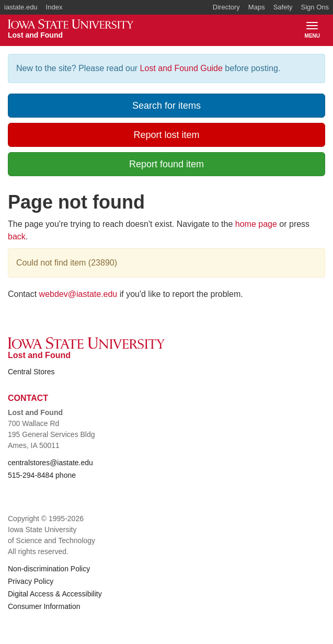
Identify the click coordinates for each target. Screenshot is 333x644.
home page (256, 224)
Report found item (166, 164)
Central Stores (31, 372)
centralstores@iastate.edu (50, 463)
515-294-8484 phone (42, 475)
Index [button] (54, 7)
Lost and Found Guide (181, 68)
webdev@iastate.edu (78, 294)
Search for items (166, 106)
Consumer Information (44, 606)
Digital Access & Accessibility (55, 594)
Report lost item (166, 135)
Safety (283, 7)
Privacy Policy (31, 581)
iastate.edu (21, 7)
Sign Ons (315, 7)
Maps (257, 7)
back (17, 237)
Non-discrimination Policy (49, 569)
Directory (226, 7)
